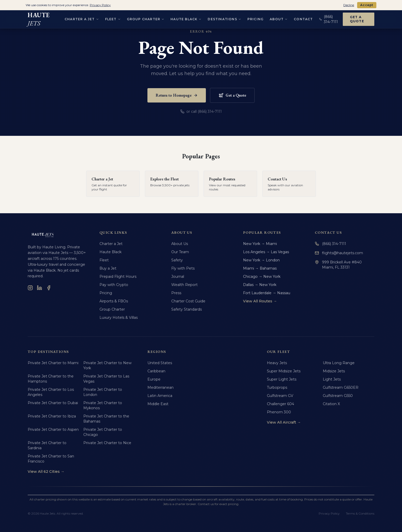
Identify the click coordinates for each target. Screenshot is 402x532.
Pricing (255, 18)
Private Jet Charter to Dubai (53, 403)
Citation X (331, 404)
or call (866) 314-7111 (201, 111)
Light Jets (332, 379)
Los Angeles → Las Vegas (266, 252)
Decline (349, 5)
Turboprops (277, 387)
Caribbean (156, 371)
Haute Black (110, 252)
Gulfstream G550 (338, 396)
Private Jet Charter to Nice (107, 443)
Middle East (158, 404)
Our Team (180, 252)
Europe (154, 379)
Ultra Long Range (339, 363)
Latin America (160, 396)
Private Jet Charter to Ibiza (52, 416)
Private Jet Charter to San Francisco (51, 459)
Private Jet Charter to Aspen (53, 429)
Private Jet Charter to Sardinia (47, 445)
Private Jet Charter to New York (107, 365)
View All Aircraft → (284, 422)
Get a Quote (357, 18)
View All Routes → (260, 301)
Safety (177, 260)
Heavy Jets (277, 363)
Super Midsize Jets (284, 371)
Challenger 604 (280, 404)
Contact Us (328, 232)
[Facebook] (49, 288)
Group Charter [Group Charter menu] (146, 18)
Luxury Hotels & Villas (119, 318)
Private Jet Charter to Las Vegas (106, 379)
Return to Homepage (177, 95)
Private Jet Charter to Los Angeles (51, 392)
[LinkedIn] (39, 288)
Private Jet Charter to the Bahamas (106, 419)
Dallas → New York (260, 285)
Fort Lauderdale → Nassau (267, 293)
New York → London (261, 260)
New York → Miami (260, 244)
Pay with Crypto (114, 285)
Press (176, 293)
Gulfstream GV (280, 396)
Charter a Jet (111, 244)
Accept (367, 5)
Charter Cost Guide (188, 301)
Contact (303, 18)
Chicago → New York (262, 277)
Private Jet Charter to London (103, 392)
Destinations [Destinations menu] (224, 18)
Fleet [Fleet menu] (113, 18)
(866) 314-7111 (330, 244)
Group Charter (112, 309)
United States (160, 363)
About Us (180, 244)
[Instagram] (30, 288)
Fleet (104, 260)
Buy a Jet (108, 268)
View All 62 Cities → (46, 472)
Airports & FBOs (114, 301)
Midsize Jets (334, 371)
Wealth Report (184, 285)
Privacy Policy (329, 513)
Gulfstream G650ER (341, 387)
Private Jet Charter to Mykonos (103, 405)
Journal (178, 277)
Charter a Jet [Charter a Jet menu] (82, 18)
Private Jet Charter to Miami (53, 363)
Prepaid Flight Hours (118, 277)
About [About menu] (279, 18)
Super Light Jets (282, 379)
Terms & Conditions (360, 513)
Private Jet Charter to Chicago (103, 432)
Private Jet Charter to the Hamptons (51, 379)
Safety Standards (187, 309)
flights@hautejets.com (339, 253)
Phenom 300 (279, 412)
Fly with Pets (183, 268)
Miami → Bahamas (260, 268)
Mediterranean (160, 387)
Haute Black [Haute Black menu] (186, 18)
